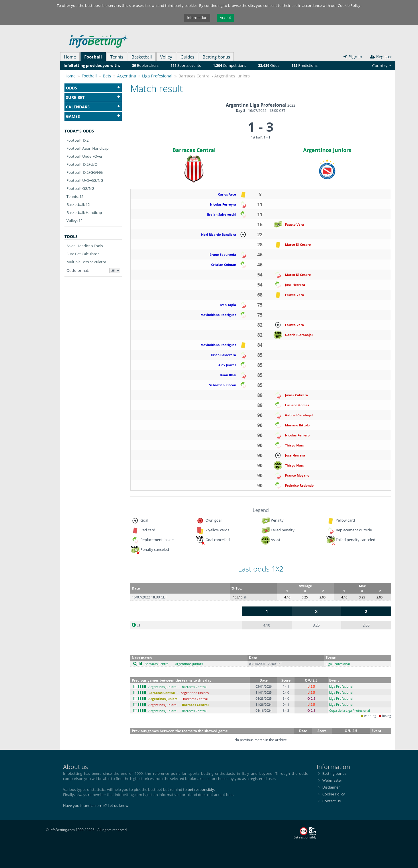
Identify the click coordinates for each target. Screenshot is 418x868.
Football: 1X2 (77, 140)
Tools (71, 236)
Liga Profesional (338, 664)
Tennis (117, 57)
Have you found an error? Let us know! (96, 805)
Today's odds (79, 131)
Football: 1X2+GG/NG (85, 172)
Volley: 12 (74, 221)
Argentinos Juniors (327, 150)
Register (381, 56)
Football (93, 57)
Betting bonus (216, 57)
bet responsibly (201, 789)
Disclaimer (331, 787)
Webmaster (332, 780)
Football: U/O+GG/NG (85, 180)
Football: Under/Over (85, 156)
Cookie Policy (334, 794)
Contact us (331, 801)
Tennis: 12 (75, 196)
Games (93, 116)
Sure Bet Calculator (83, 254)
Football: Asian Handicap (88, 148)
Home (70, 57)
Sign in (353, 56)
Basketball (142, 57)
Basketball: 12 (78, 204)
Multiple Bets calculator (86, 262)
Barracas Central (194, 150)
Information (197, 17)
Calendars (93, 107)
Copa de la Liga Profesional (350, 710)
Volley (166, 57)
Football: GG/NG (80, 188)
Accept (225, 17)
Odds (93, 88)
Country (382, 66)
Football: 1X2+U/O (82, 164)
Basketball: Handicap (84, 212)
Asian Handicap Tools (85, 246)
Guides (187, 57)
